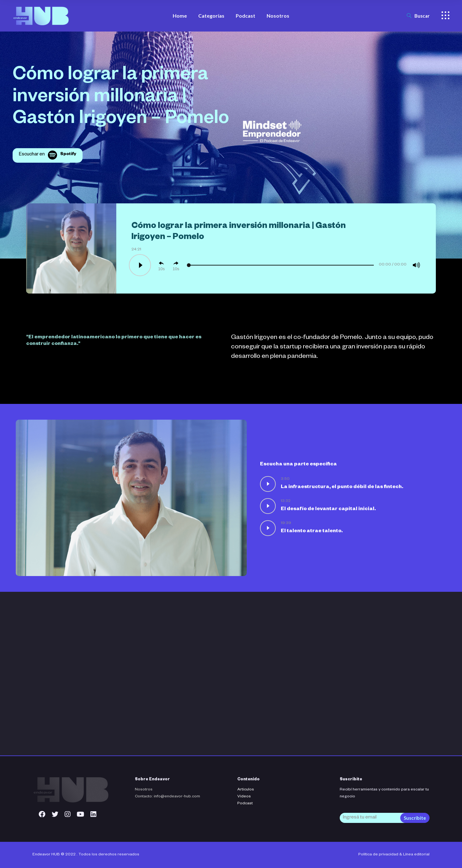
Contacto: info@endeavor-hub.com (167, 797)
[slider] (281, 265)
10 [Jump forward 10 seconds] (175, 269)
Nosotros (144, 790)
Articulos (246, 790)
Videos (244, 797)
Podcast (245, 804)
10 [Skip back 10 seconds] (160, 269)
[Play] (139, 265)
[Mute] (416, 265)
